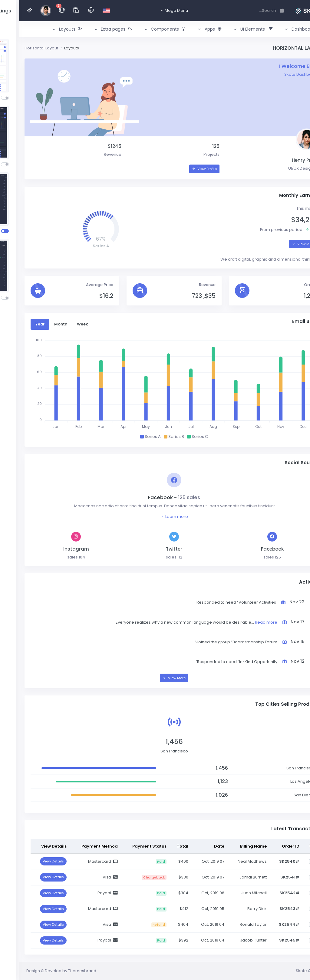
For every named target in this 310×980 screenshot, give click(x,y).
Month (42, 324)
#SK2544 (270, 924)
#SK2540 (270, 861)
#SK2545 (270, 940)
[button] (282, 29)
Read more (247, 622)
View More (284, 244)
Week (63, 324)
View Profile (185, 169)
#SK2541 (271, 877)
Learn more (155, 517)
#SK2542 (270, 893)
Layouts (53, 48)
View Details (34, 861)
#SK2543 (270, 909)
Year (21, 324)
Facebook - (155, 497)
